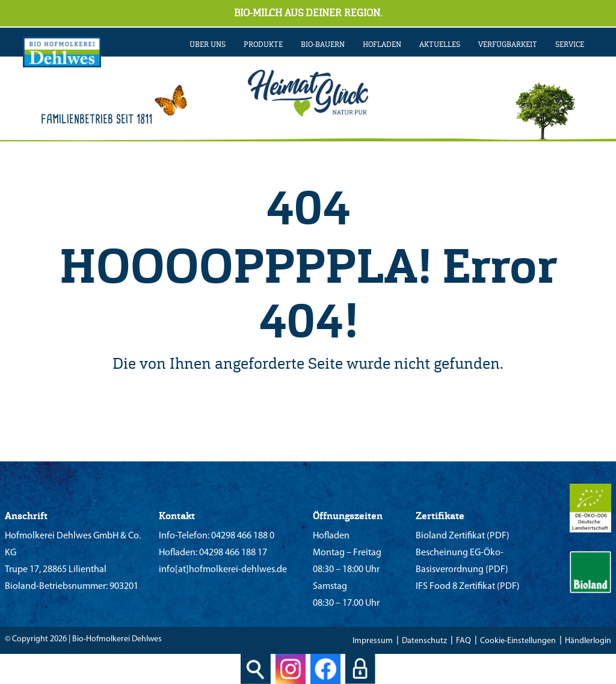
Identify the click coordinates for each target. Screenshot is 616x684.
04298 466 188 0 (242, 536)
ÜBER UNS (208, 45)
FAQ (464, 641)
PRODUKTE (263, 45)
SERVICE (570, 45)
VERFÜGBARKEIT (508, 45)
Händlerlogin (588, 641)
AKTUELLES (440, 45)
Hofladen (382, 45)
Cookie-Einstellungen (518, 641)
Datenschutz (424, 641)
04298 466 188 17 (232, 553)
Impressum (373, 641)
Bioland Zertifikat (450, 536)
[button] (26, 658)
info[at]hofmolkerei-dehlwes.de (223, 570)
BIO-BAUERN (323, 45)
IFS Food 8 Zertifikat (455, 587)
